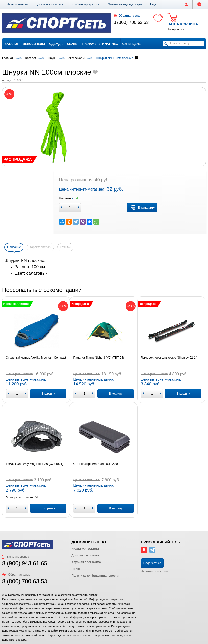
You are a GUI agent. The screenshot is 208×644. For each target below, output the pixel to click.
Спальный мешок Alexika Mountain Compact (36, 358)
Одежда (56, 44)
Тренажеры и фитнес (100, 44)
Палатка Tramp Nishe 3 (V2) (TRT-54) (99, 358)
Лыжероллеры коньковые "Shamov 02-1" (169, 358)
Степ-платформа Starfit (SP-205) (96, 464)
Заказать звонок (16, 557)
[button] (153, 4)
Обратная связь (127, 16)
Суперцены (132, 44)
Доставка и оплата (50, 4)
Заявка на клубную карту (125, 4)
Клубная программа (86, 4)
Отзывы (65, 247)
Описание (14, 247)
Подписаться (152, 563)
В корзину (142, 207)
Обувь (72, 44)
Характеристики (40, 247)
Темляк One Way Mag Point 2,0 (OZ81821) (35, 464)
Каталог (12, 44)
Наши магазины (18, 4)
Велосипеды (34, 44)
